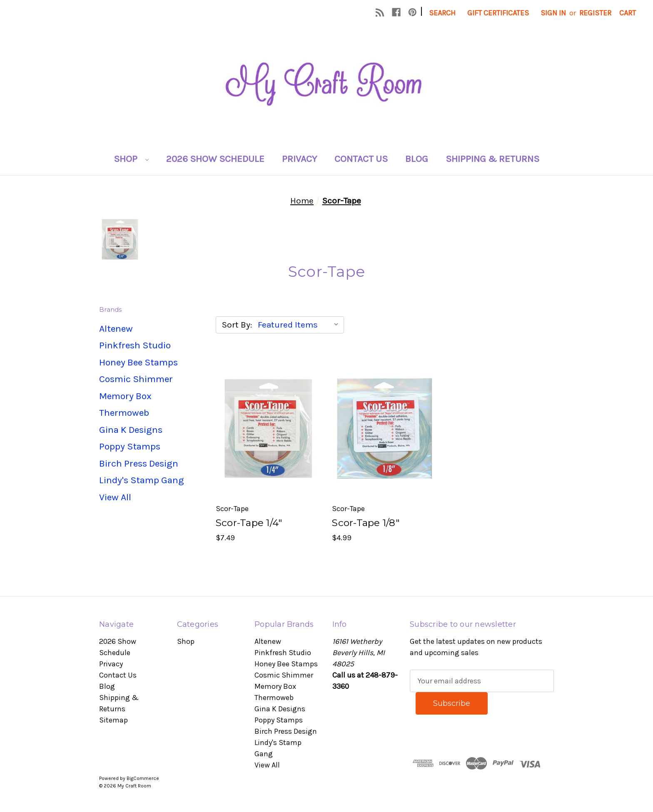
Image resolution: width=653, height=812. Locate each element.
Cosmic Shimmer (136, 379)
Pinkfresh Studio (135, 345)
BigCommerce (143, 778)
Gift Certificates (498, 13)
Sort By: (237, 325)
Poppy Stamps (130, 446)
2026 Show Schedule (215, 159)
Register (595, 13)
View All (115, 497)
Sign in (553, 13)
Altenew (116, 329)
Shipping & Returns (492, 159)
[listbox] (300, 325)
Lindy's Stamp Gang (142, 480)
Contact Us (361, 159)
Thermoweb (124, 413)
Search (442, 13)
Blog (417, 159)
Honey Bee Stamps (138, 362)
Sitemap (113, 720)
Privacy (299, 159)
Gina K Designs (131, 430)
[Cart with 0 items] (628, 13)
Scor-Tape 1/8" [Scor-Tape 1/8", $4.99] (366, 523)
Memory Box (125, 396)
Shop (131, 159)
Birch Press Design (139, 463)
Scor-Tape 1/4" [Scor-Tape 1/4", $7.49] (249, 523)
